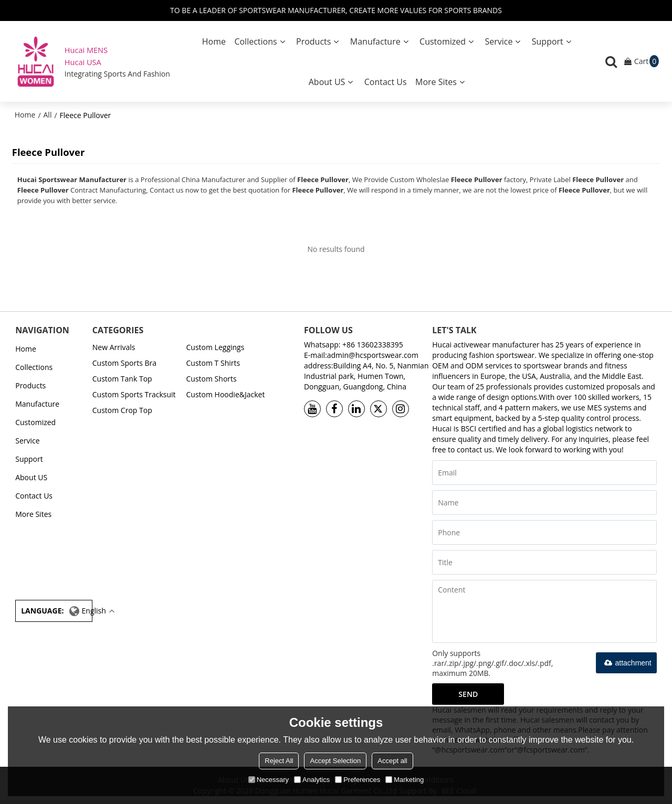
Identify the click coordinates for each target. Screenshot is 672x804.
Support (548, 41)
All (48, 115)
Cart (647, 61)
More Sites (436, 82)
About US (327, 82)
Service (498, 41)
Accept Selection (335, 761)
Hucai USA (83, 62)
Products (313, 41)
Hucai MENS (86, 50)
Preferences (358, 780)
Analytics (312, 780)
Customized (443, 41)
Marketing (405, 780)
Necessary (269, 780)
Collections (255, 41)
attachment (626, 663)
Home (214, 41)
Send (468, 694)
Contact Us (386, 82)
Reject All (279, 761)
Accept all (392, 761)
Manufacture (375, 41)
